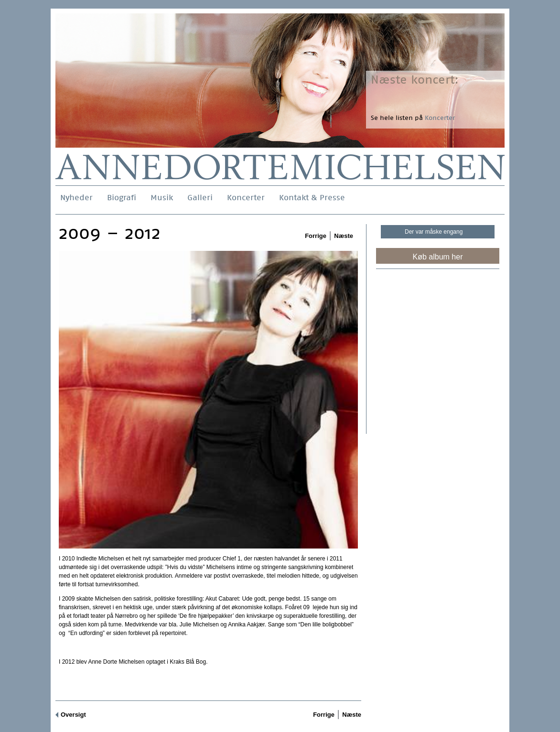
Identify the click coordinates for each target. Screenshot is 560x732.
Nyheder (76, 198)
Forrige (316, 236)
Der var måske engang (434, 232)
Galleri (200, 198)
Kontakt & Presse (312, 198)
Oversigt (73, 715)
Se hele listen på (413, 118)
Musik (162, 198)
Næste (344, 236)
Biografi (122, 198)
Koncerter (246, 198)
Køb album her (438, 257)
